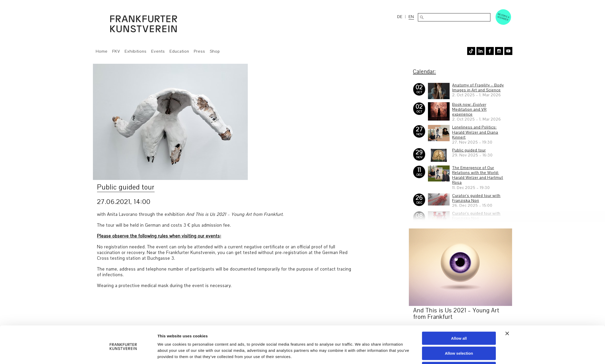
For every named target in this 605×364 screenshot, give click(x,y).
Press (200, 51)
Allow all (459, 319)
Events (158, 51)
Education (179, 51)
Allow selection (459, 334)
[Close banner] (507, 314)
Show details (361, 354)
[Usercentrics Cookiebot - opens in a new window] (123, 354)
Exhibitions (136, 51)
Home (102, 51)
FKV (116, 51)
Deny (459, 349)
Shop (215, 51)
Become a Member (504, 17)
